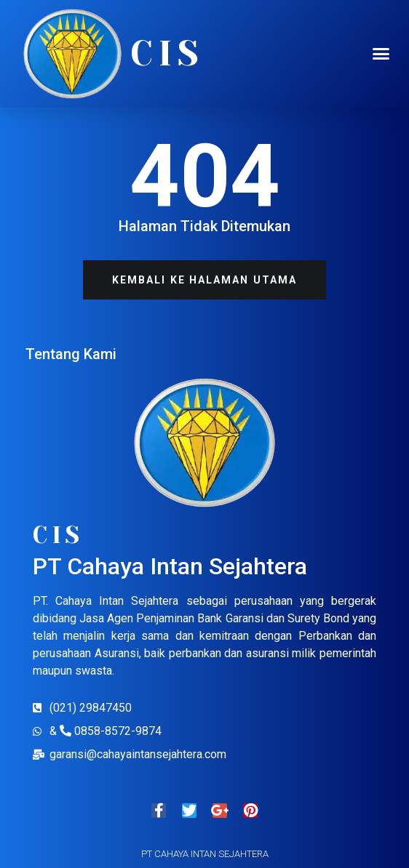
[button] (381, 54)
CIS (167, 54)
